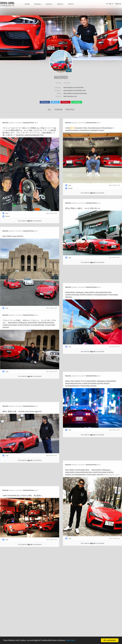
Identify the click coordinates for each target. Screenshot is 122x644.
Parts (71, 4)
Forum (59, 110)
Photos (70, 110)
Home (27, 4)
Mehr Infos (73, 640)
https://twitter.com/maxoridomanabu (75, 93)
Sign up (118, 4)
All (50, 110)
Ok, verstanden (110, 640)
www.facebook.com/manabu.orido (75, 90)
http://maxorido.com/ (70, 96)
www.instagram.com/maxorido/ (73, 88)
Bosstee (8, 216)
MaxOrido (5, 123)
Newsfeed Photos (29, 123)
